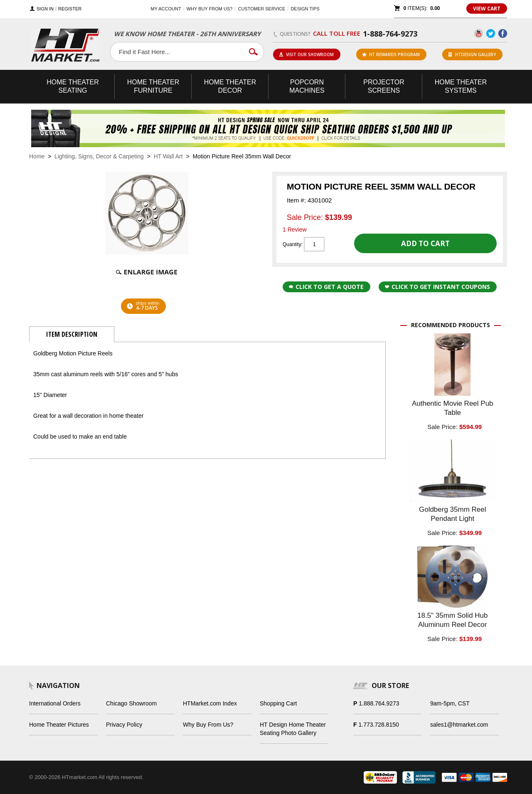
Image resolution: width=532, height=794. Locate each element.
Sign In (45, 9)
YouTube (479, 33)
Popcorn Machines (307, 86)
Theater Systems (461, 86)
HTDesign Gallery (472, 54)
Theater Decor (230, 86)
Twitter (491, 33)
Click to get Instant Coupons (437, 287)
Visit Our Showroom (306, 54)
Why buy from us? (210, 9)
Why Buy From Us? (208, 725)
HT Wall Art (169, 156)
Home (37, 156)
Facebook (503, 33)
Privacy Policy (124, 725)
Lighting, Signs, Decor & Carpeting (99, 156)
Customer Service (261, 9)
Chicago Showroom (131, 703)
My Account (166, 9)
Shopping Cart (278, 703)
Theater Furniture (153, 86)
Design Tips (305, 9)
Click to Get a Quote (326, 287)
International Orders (55, 703)
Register (70, 9)
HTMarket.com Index (210, 703)
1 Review (295, 229)
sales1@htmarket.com (459, 725)
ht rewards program (391, 54)
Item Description (72, 334)
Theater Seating (73, 86)
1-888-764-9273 (390, 34)
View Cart (487, 9)
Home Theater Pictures (59, 725)
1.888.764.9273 (379, 703)
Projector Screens (384, 86)
